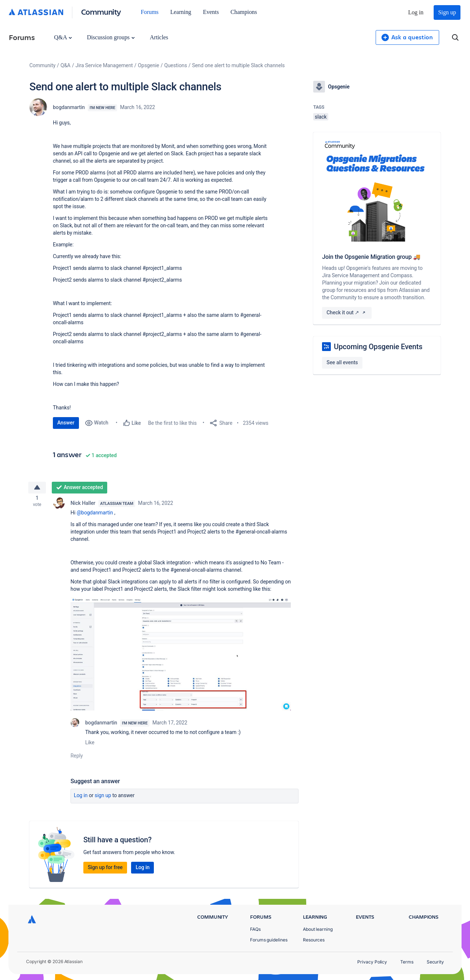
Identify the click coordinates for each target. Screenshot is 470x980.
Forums (149, 12)
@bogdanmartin (95, 515)
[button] (181, 656)
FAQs (255, 929)
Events (211, 12)
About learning (318, 929)
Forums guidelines (269, 940)
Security (435, 962)
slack (321, 117)
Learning (181, 12)
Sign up (447, 12)
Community (101, 12)
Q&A (63, 37)
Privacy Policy (372, 962)
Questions (176, 65)
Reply (77, 758)
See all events (342, 362)
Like (90, 745)
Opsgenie (149, 65)
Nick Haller (83, 505)
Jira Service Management (104, 65)
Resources (314, 940)
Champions (244, 12)
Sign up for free (105, 869)
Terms (407, 962)
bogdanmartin (69, 107)
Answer (66, 423)
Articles (159, 37)
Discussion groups (111, 37)
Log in (416, 12)
